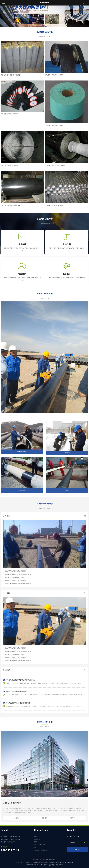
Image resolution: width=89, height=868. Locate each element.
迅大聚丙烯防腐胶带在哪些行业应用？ (16, 571)
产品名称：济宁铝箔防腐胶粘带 (54, 205)
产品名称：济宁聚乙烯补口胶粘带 (11, 75)
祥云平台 (46, 865)
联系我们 (78, 849)
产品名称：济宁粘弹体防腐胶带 (54, 126)
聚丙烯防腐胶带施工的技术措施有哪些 (16, 581)
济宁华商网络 (60, 865)
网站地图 (35, 860)
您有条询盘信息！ (51, 860)
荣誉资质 (44, 818)
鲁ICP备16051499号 (31, 865)
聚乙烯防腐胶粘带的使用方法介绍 (15, 577)
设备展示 (72, 818)
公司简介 (17, 818)
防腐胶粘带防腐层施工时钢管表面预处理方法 (18, 584)
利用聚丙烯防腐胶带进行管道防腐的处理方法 (18, 574)
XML (43, 860)
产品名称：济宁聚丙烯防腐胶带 (54, 75)
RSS (40, 860)
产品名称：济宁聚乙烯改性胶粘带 (55, 165)
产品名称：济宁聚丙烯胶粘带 (9, 114)
